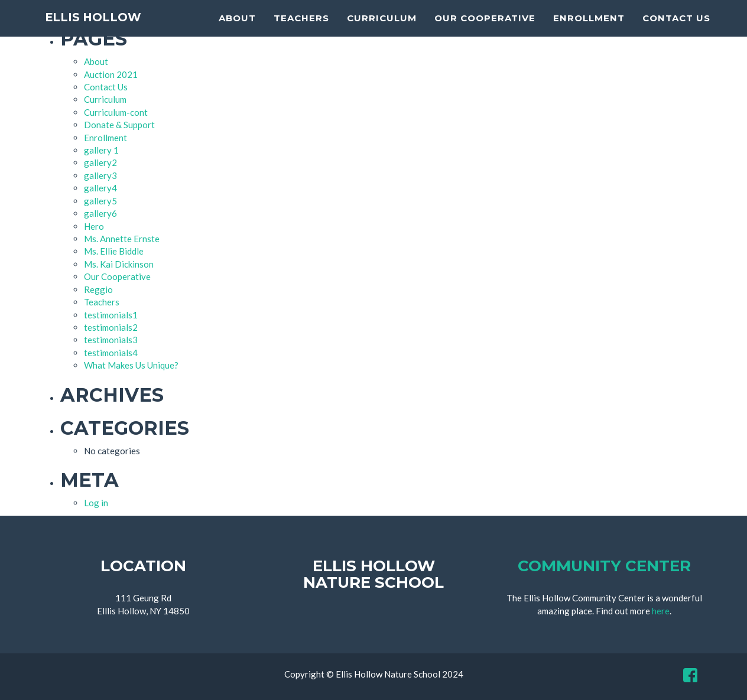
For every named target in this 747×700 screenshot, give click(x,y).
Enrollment (589, 33)
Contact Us (676, 33)
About (237, 33)
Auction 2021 (111, 74)
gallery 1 (101, 150)
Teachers (301, 33)
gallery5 (100, 201)
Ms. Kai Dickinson (119, 264)
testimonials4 (111, 353)
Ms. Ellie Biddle (114, 251)
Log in (96, 503)
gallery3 (100, 175)
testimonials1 (111, 315)
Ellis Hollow (106, 35)
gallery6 (100, 213)
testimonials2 (111, 327)
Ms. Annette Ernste (122, 239)
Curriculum (382, 33)
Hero (94, 226)
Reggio (98, 289)
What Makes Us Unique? (131, 365)
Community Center (604, 566)
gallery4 (100, 188)
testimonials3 (111, 340)
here (661, 611)
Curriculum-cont (116, 112)
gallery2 (100, 162)
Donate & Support (119, 125)
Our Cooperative (485, 33)
